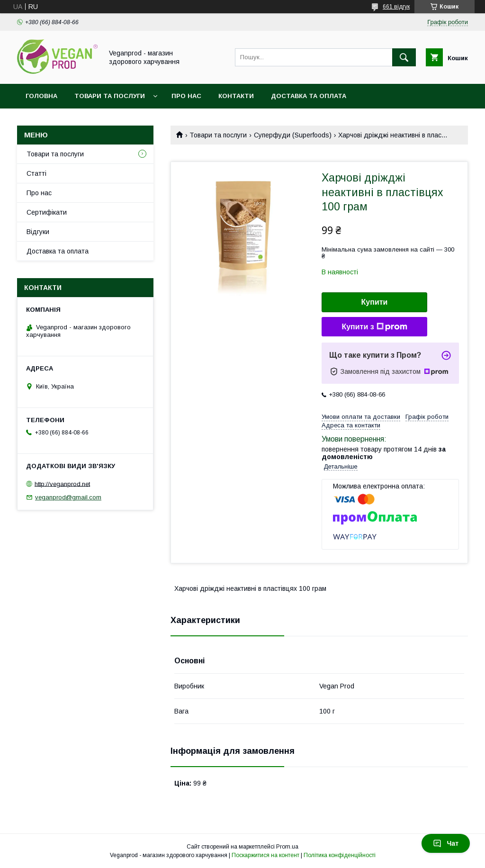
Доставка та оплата (309, 96)
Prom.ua (287, 847)
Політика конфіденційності (340, 855)
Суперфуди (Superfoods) (293, 135)
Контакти (236, 96)
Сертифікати (47, 212)
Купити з (374, 327)
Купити (375, 302)
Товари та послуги (110, 96)
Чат (446, 843)
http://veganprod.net (62, 484)
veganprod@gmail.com (68, 497)
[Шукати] (404, 57)
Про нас (186, 96)
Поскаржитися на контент (265, 855)
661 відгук (396, 7)
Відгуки (38, 232)
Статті (36, 173)
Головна (41, 96)
